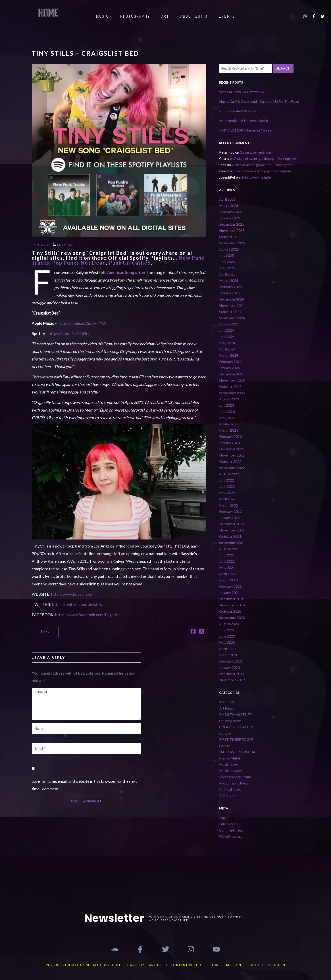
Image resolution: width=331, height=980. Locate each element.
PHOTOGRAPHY (135, 16)
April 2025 (227, 274)
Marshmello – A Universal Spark (244, 120)
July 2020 (227, 630)
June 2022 (227, 486)
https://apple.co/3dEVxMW (82, 323)
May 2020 (227, 642)
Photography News (234, 783)
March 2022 (229, 505)
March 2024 (229, 355)
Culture (225, 733)
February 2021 (230, 586)
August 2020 (229, 624)
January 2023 (229, 443)
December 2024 (232, 299)
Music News (65, 245)
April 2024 (227, 349)
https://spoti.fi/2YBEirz (69, 334)
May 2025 (227, 268)
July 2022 (227, 480)
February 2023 (230, 436)
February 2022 (230, 511)
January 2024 (229, 368)
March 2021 (229, 580)
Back (45, 632)
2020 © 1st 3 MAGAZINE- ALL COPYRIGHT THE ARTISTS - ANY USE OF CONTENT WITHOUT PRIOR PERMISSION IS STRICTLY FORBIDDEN (166, 965)
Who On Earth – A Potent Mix (242, 92)
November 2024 (232, 305)
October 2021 (230, 536)
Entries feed (228, 824)
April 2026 (227, 199)
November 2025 (232, 230)
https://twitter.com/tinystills (77, 604)
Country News (230, 721)
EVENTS (227, 16)
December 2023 (232, 374)
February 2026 (230, 212)
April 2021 (227, 574)
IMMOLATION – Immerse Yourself (246, 130)
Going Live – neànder (256, 152)
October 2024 (230, 312)
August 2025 (229, 249)
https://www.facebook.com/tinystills (87, 615)
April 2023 (227, 424)
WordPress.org (231, 836)
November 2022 (232, 455)
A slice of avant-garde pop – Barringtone (265, 158)
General (225, 746)
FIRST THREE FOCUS (236, 739)
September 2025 (232, 243)
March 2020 (229, 655)
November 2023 (232, 380)
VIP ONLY (227, 796)
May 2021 (227, 567)
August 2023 (229, 399)
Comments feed (231, 830)
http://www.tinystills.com (73, 594)
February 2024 (230, 361)
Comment (86, 704)
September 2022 (232, 468)
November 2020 (232, 605)
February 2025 (230, 287)
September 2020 (232, 617)
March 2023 (229, 430)
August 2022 (229, 474)
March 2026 (229, 205)
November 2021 (232, 530)
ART (165, 16)
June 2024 (227, 337)
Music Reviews (231, 771)
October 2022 (230, 461)
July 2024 (227, 330)
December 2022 (232, 449)
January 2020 (229, 667)
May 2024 (227, 343)
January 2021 (229, 592)
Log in (224, 818)
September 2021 (232, 542)
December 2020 (232, 599)
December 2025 (232, 224)
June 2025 (227, 262)
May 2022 (227, 493)
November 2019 (232, 680)
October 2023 (230, 386)
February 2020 (230, 661)
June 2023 (227, 411)
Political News (230, 789)
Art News (227, 708)
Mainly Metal (230, 758)
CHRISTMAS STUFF (235, 714)
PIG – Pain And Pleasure (237, 111)
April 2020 (227, 649)
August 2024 (229, 324)
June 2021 (227, 561)
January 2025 (229, 293)
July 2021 (227, 555)
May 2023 (227, 418)
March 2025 (229, 280)
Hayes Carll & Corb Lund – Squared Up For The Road (259, 101)
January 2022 (229, 518)
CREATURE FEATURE (236, 727)
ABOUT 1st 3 (194, 16)
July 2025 (227, 255)
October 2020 (230, 611)
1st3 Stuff (227, 702)
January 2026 (229, 218)
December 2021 (232, 524)
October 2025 (230, 237)
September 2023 (232, 393)
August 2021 (229, 549)
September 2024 (232, 318)
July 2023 (227, 405)
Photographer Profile (235, 777)
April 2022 (227, 499)
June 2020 (227, 636)
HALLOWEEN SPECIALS (238, 752)
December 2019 (232, 674)
